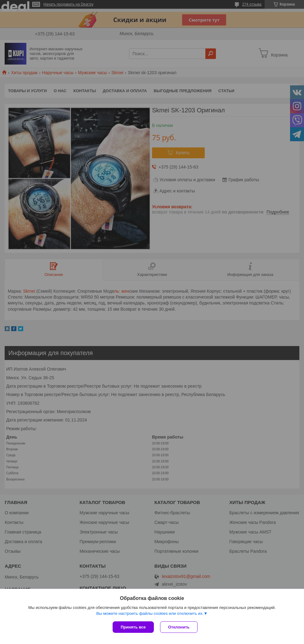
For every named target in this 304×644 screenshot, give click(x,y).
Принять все (133, 627)
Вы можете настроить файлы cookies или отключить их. (150, 613)
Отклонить (179, 627)
